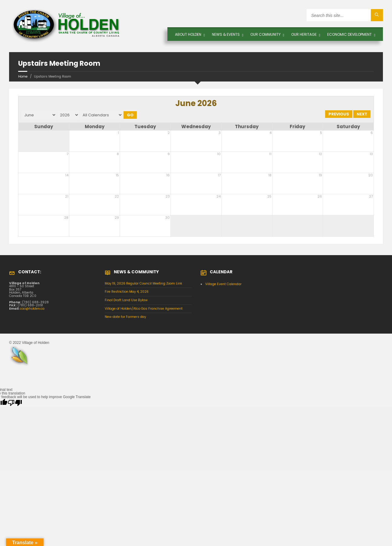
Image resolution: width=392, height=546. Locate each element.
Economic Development (349, 34)
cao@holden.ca (32, 309)
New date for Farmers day (125, 317)
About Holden (188, 34)
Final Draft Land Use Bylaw (126, 300)
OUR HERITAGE (304, 34)
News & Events (226, 34)
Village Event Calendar (223, 284)
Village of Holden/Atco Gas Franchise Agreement (144, 309)
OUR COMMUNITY (265, 34)
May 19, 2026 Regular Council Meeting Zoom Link (143, 283)
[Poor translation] (15, 403)
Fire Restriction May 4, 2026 (127, 292)
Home (23, 77)
